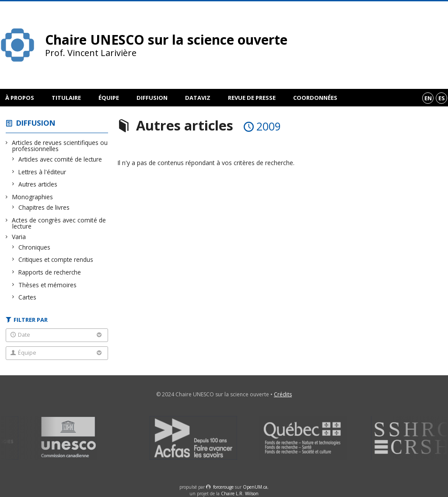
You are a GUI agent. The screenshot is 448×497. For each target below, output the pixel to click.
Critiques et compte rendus (56, 259)
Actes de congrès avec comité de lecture (59, 223)
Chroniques (35, 247)
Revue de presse (252, 98)
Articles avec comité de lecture (60, 159)
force (223, 487)
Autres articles (38, 184)
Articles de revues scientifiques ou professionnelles (60, 146)
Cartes (28, 297)
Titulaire (66, 98)
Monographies (33, 197)
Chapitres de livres (44, 207)
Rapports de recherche (50, 272)
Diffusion (152, 98)
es (442, 98)
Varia (19, 237)
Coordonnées (315, 98)
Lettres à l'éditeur (42, 172)
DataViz (198, 98)
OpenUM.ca (255, 487)
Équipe (109, 98)
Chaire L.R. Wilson (240, 493)
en (428, 98)
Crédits (283, 394)
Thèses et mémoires (48, 285)
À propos (20, 98)
